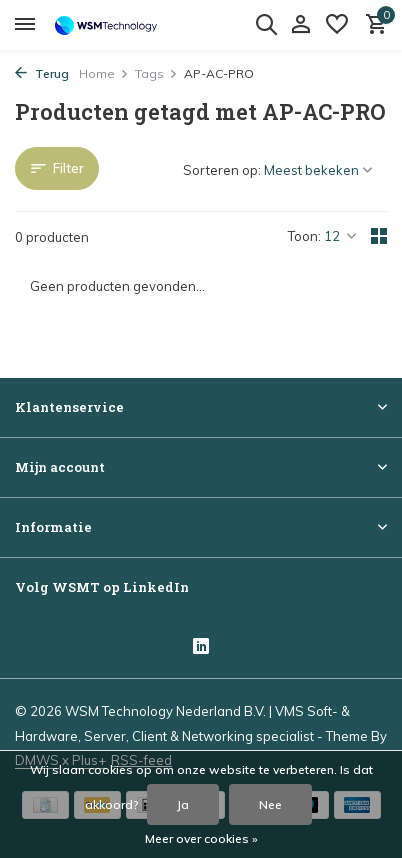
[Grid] (379, 236)
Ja (183, 804)
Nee (270, 804)
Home (104, 73)
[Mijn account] (300, 25)
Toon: (304, 236)
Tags (156, 73)
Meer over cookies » (201, 838)
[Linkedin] (201, 648)
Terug (42, 73)
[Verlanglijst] (337, 25)
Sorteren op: (222, 170)
